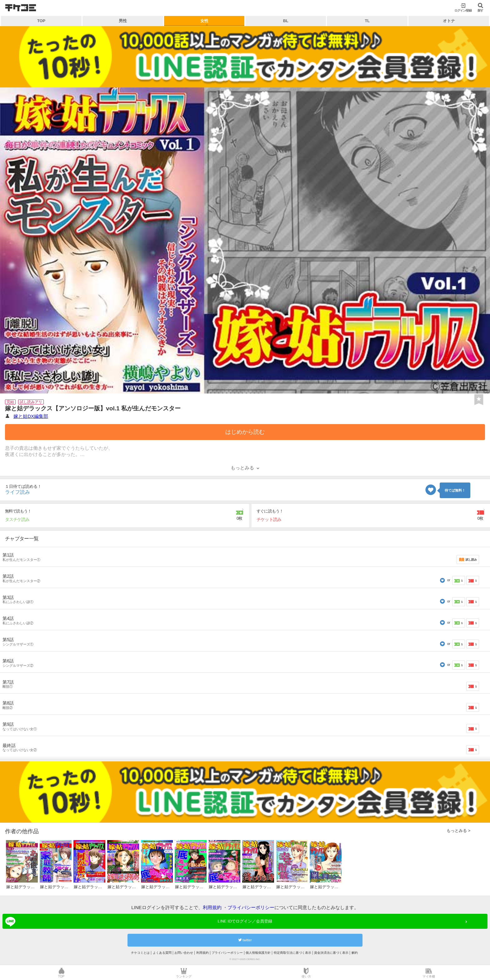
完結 (10, 402)
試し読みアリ (31, 402)
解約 (355, 953)
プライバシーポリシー (251, 907)
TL (367, 21)
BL (286, 21)
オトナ (449, 21)
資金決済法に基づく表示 (331, 953)
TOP (41, 21)
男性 (123, 21)
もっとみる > (458, 831)
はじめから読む (245, 432)
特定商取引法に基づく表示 (292, 953)
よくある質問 (162, 953)
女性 (204, 21)
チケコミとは (140, 953)
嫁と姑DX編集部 (31, 416)
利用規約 (212, 907)
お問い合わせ (184, 953)
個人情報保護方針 (258, 953)
